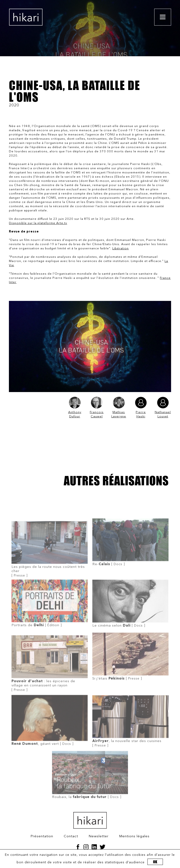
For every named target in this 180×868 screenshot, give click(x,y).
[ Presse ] (50, 561)
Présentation (42, 836)
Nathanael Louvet (163, 407)
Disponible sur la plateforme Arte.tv (38, 223)
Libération (120, 249)
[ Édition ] (50, 613)
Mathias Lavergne (119, 407)
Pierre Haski (141, 407)
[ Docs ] (130, 552)
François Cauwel (97, 407)
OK (155, 862)
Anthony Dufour (75, 407)
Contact (71, 836)
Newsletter (99, 836)
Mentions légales (134, 836)
